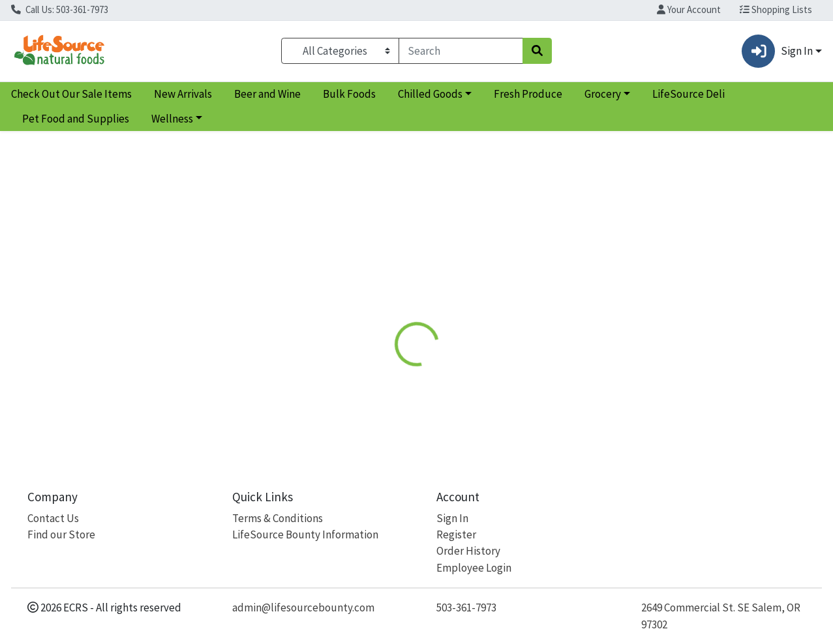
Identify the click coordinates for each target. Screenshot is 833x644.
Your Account (689, 9)
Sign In (452, 518)
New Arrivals (183, 94)
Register (456, 534)
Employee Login (474, 568)
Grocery (603, 94)
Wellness (172, 119)
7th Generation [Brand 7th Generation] (517, 367)
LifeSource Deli (689, 94)
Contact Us (53, 518)
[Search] (461, 51)
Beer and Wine (267, 94)
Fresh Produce (528, 94)
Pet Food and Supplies (76, 119)
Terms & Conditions (278, 518)
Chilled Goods (430, 94)
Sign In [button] (777, 51)
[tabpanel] (590, 379)
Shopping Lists (776, 9)
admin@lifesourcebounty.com (303, 607)
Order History (468, 551)
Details (384, 300)
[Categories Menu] (340, 51)
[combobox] (461, 51)
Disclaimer (510, 300)
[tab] (384, 300)
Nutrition (444, 300)
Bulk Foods (349, 94)
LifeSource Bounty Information (305, 534)
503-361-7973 (466, 607)
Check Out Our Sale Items (71, 94)
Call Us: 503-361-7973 (60, 9)
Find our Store (61, 534)
